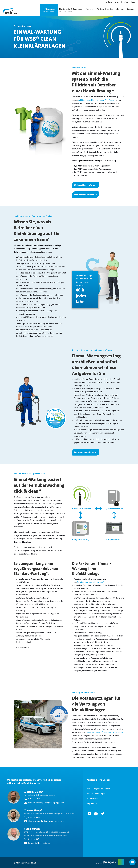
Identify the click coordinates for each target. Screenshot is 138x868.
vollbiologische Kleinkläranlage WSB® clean (96, 100)
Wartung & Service (105, 9)
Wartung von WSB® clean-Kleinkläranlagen (105, 732)
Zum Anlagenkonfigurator (86, 452)
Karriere (117, 2)
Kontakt (130, 9)
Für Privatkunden (49, 10)
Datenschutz (93, 799)
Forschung (108, 2)
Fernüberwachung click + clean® (90, 582)
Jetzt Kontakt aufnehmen (85, 195)
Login (133, 2)
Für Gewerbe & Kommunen (71, 10)
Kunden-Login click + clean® (99, 789)
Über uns (120, 9)
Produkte (90, 9)
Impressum (92, 803)
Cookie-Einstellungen (96, 794)
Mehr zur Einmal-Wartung (85, 185)
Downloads (125, 2)
